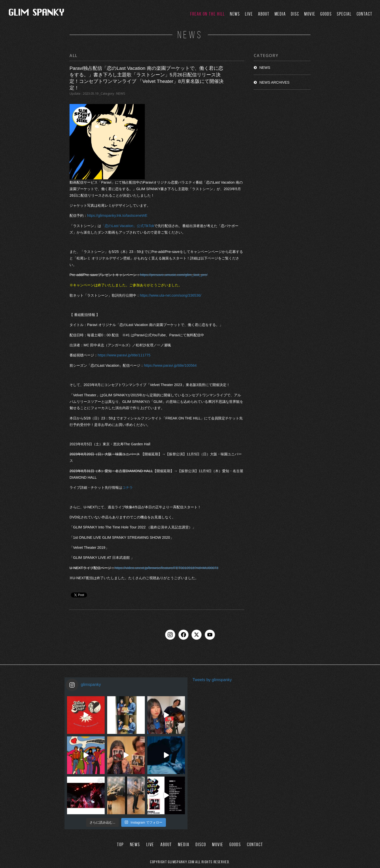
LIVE (249, 14)
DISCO (201, 845)
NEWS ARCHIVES (274, 82)
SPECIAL (344, 14)
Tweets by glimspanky (212, 680)
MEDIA (280, 14)
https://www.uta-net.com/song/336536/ (171, 295)
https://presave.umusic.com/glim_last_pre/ (174, 275)
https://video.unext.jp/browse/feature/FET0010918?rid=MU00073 (167, 568)
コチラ (128, 487)
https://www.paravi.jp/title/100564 (170, 365)
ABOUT (264, 14)
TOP (120, 845)
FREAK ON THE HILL (208, 14)
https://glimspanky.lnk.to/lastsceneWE (117, 215)
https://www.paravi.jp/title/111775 (124, 355)
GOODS (326, 14)
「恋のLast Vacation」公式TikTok (128, 226)
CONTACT (365, 14)
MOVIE (310, 14)
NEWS (235, 14)
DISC (295, 14)
